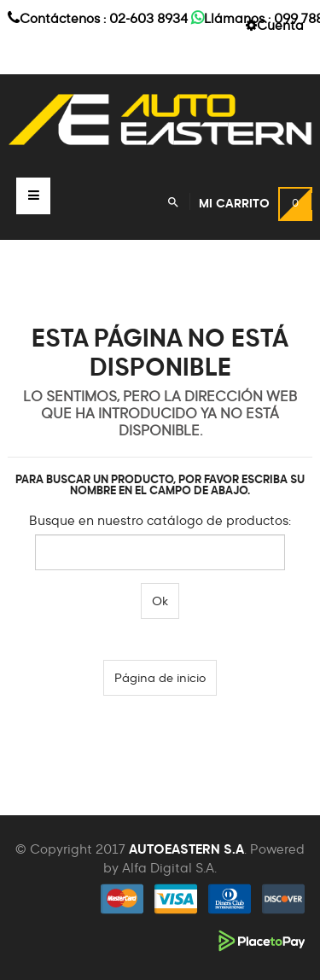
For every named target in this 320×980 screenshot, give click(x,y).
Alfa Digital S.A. (169, 869)
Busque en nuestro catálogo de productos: (160, 521)
